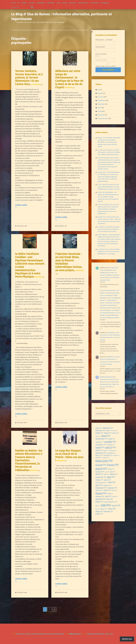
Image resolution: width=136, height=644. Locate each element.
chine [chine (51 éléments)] (106, 436)
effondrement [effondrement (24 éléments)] (108, 455)
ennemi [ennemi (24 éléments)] (99, 457)
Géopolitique (41, 3)
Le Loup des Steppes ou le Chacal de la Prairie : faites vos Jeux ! (69, 455)
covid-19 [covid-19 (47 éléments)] (110, 447)
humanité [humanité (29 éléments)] (100, 472)
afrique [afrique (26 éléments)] (99, 428)
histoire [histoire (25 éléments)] (111, 469)
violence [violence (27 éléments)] (104, 509)
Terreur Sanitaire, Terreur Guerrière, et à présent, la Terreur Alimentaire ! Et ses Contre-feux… (29, 78)
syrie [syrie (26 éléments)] (115, 496)
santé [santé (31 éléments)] (108, 496)
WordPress (78, 634)
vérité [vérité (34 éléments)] (99, 511)
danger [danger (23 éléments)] (106, 450)
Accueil (13, 3)
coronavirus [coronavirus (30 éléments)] (101, 445)
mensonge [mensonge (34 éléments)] (101, 477)
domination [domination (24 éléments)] (111, 453)
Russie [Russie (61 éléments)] (101, 493)
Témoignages (105, 3)
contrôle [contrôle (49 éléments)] (110, 442)
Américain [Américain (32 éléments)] (100, 430)
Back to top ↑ (109, 634)
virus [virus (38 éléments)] (112, 509)
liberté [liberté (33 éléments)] (99, 474)
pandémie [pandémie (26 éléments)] (107, 485)
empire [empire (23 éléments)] (116, 455)
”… (16, 207)
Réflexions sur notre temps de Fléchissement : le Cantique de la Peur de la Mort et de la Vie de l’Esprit (69, 79)
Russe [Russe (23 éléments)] (115, 490)
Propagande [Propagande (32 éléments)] (101, 488)
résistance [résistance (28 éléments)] (100, 496)
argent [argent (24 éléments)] (109, 431)
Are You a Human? (105, 58)
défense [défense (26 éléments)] (99, 455)
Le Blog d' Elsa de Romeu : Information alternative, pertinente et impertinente (40, 634)
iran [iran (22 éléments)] (107, 472)
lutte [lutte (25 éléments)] (106, 474)
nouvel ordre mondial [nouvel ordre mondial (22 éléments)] (101, 483)
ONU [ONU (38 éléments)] (112, 482)
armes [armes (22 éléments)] (115, 431)
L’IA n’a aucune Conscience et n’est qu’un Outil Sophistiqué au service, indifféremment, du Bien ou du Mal (108, 187)
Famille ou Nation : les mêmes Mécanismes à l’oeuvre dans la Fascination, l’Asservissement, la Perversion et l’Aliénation (29, 460)
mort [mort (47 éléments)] (111, 477)
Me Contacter (95, 3)
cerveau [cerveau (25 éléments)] (115, 433)
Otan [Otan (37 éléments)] (99, 485)
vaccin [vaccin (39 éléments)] (116, 505)
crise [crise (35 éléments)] (99, 450)
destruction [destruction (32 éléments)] (101, 453)
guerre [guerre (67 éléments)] (101, 469)
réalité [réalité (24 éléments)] (110, 494)
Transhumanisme (83, 3)
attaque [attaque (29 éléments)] (108, 433)
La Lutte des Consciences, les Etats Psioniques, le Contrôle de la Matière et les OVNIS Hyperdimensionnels (109, 152)
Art (19, 3)
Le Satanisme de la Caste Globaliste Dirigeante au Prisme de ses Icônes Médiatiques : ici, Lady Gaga (109, 251)
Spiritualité (72, 3)
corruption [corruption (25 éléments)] (111, 445)
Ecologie (24, 3)
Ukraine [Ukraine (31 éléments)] (99, 502)
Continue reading (21, 205)
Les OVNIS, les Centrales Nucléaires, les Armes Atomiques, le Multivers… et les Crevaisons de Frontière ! (109, 229)
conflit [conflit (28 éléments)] (112, 439)
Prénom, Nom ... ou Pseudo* (105, 42)
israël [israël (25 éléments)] (112, 472)
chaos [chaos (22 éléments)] (98, 436)
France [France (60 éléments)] (113, 465)
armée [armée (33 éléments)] (99, 433)
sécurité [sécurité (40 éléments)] (100, 499)
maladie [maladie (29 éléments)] (113, 474)
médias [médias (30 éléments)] (99, 480)
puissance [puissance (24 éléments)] (99, 490)
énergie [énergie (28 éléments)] (99, 514)
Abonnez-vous (127, 639)
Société (64, 3)
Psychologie (51, 3)
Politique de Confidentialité (95, 634)
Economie (32, 3)
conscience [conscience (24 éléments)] (99, 442)
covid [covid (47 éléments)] (100, 447)
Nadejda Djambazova (106, 377)
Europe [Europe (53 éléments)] (101, 465)
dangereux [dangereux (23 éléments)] (113, 450)
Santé (58, 3)
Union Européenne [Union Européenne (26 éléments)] (111, 502)
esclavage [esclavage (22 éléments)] (106, 457)
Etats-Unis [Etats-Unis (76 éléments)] (104, 461)
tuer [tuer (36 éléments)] (110, 499)
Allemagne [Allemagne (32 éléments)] (108, 428)
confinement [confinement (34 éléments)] (101, 439)
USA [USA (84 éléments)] (106, 505)
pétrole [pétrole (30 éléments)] (107, 490)
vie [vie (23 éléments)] (97, 509)
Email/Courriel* (105, 49)
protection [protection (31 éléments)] (112, 488)
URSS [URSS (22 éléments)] (98, 506)
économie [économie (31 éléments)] (108, 511)
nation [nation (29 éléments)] (107, 480)
